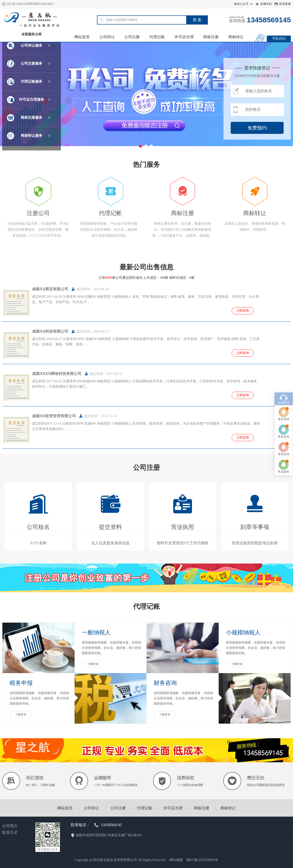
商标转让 (236, 37)
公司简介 (10, 826)
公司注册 (132, 37)
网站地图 (176, 860)
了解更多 (93, 664)
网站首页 (82, 37)
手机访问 (279, 39)
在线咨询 (284, 338)
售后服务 (284, 407)
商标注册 (211, 37)
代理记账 (157, 37)
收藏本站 (266, 4)
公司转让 (107, 37)
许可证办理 (184, 37)
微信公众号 (241, 4)
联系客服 (285, 4)
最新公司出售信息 (146, 267)
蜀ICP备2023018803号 (202, 860)
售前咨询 (284, 355)
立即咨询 (243, 311)
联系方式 (10, 833)
